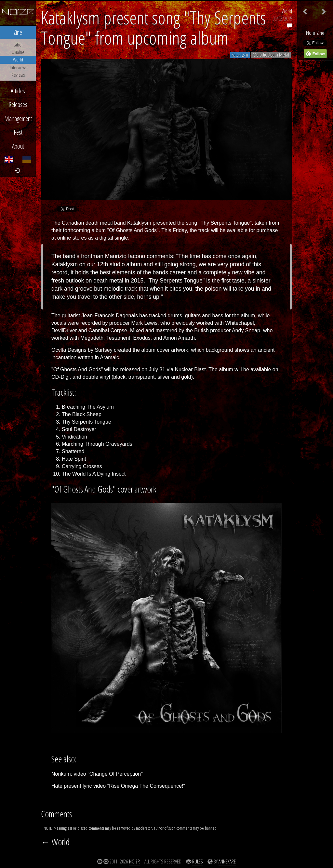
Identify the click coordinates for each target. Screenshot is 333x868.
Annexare (227, 861)
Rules (198, 861)
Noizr (134, 861)
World (287, 11)
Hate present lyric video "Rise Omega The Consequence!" (118, 786)
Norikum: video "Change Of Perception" (97, 774)
